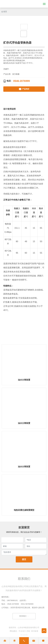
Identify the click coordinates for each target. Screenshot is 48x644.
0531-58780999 (27, 604)
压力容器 (16, 74)
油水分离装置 (24, 380)
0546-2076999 (13, 604)
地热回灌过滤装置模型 (24, 510)
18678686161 (12, 600)
